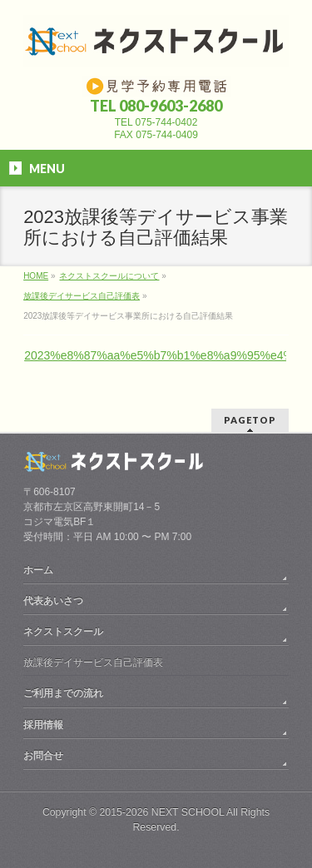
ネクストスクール (63, 632)
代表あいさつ (53, 601)
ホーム (38, 570)
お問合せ (43, 756)
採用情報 (43, 725)
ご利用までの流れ (63, 693)
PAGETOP (250, 420)
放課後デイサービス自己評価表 (93, 662)
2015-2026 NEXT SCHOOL (161, 812)
